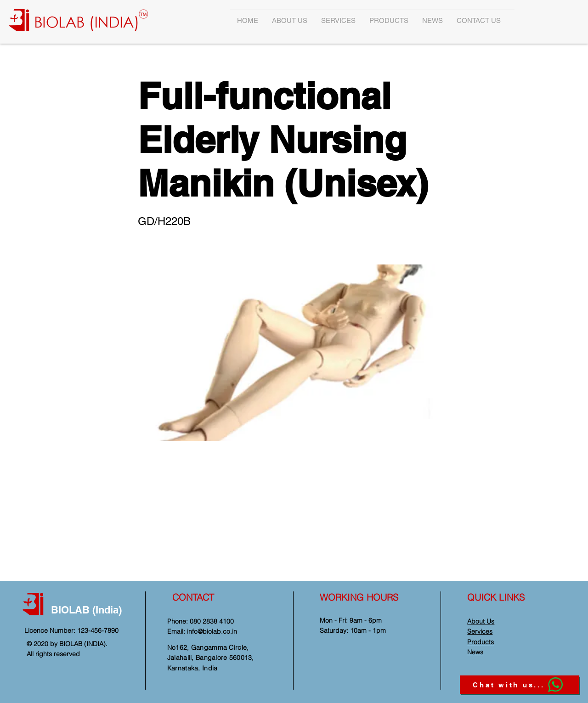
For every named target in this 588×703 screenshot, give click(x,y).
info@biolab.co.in (212, 631)
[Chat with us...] (519, 685)
